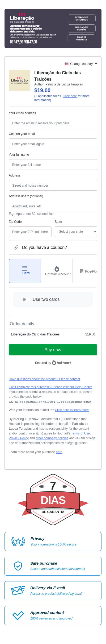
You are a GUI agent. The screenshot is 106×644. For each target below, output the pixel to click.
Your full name (19, 155)
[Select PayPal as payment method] (89, 271)
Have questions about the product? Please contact (44, 379)
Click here (70, 96)
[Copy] (50, 402)
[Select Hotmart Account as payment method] (57, 271)
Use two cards (46, 299)
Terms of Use (80, 433)
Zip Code (15, 222)
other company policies (52, 438)
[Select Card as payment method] (25, 271)
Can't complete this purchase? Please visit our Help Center (50, 387)
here (59, 452)
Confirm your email (22, 134)
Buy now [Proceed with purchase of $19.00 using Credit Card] (53, 350)
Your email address (22, 113)
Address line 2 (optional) (26, 196)
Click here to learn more (72, 410)
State (58, 222)
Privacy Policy (19, 438)
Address (15, 175)
